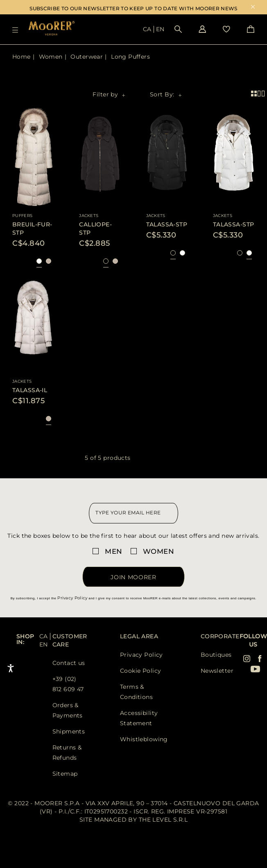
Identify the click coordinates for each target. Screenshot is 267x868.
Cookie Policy (140, 671)
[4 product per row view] (255, 94)
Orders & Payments (68, 710)
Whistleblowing (144, 739)
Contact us (69, 663)
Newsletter (217, 671)
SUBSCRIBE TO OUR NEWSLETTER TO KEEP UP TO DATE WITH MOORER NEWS (133, 8)
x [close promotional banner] (253, 8)
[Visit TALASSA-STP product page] (167, 158)
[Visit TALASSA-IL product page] (33, 323)
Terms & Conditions (136, 692)
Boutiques (216, 655)
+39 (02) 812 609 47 (68, 684)
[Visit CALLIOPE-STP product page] (100, 158)
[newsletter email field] (133, 513)
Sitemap (65, 774)
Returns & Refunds (67, 753)
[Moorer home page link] (52, 29)
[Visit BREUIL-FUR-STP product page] (33, 158)
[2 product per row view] (260, 94)
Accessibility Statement (139, 718)
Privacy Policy (72, 598)
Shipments (69, 731)
